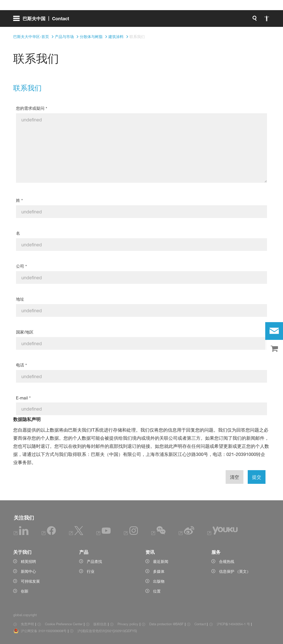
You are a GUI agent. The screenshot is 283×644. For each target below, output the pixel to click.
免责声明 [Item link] (27, 624)
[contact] (274, 331)
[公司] (141, 278)
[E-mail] (141, 409)
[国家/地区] (141, 343)
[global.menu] (43, 20)
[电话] (141, 376)
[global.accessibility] (213, 20)
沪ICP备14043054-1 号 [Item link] (233, 624)
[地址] (141, 310)
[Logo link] (249, 20)
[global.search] (201, 20)
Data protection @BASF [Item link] (166, 624)
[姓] (141, 212)
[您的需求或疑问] (141, 148)
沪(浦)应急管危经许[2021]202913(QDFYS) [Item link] (107, 631)
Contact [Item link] (200, 624)
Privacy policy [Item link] (128, 624)
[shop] (274, 349)
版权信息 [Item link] (100, 624)
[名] (141, 245)
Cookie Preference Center (64, 624)
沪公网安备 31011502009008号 (44, 631)
